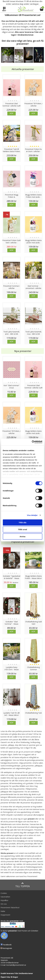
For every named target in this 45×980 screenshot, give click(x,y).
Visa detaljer (32, 515)
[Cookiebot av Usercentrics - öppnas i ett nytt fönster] (32, 442)
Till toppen (22, 885)
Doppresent (5, 915)
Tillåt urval (22, 529)
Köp (12, 113)
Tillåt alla (23, 522)
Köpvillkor (4, 900)
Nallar (3, 911)
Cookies (4, 893)
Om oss (4, 904)
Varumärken (5, 897)
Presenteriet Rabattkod (10, 908)
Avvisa (23, 536)
